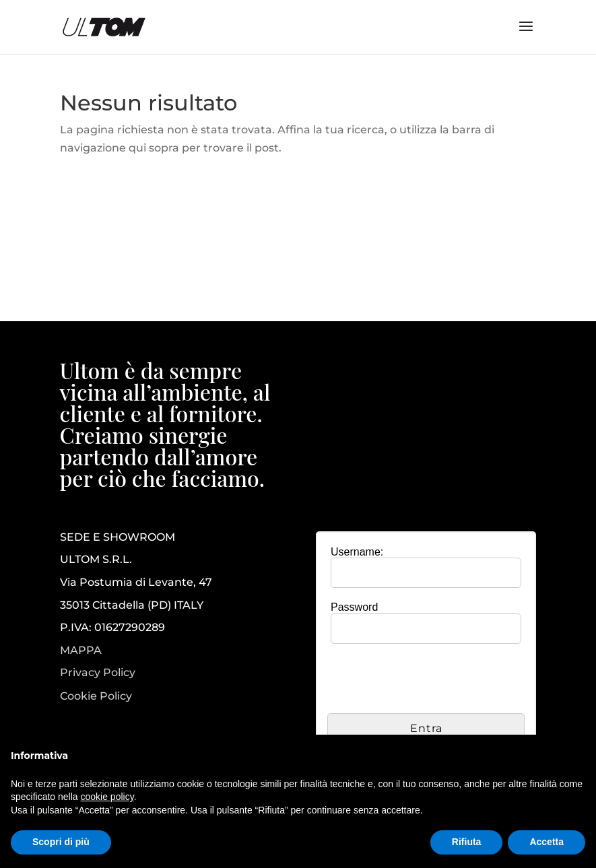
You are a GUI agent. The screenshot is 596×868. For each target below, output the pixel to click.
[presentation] (430, 680)
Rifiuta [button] (467, 842)
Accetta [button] (547, 842)
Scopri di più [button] (61, 842)
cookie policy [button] (107, 797)
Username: (357, 552)
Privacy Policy (98, 673)
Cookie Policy (96, 696)
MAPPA (81, 650)
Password (354, 607)
